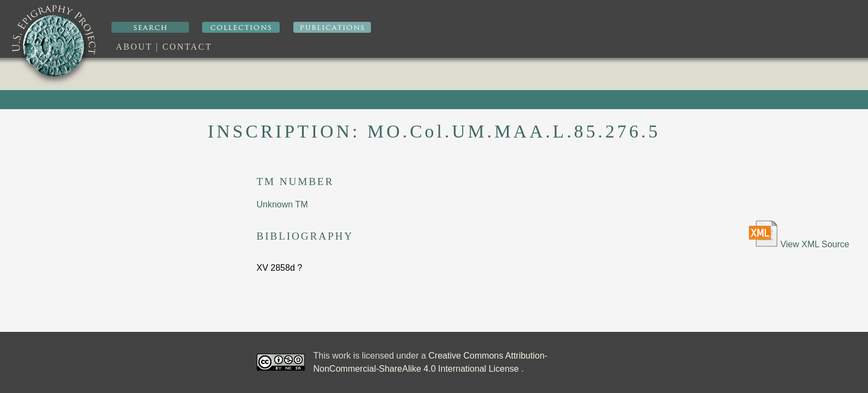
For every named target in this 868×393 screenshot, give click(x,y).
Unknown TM (282, 204)
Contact (187, 47)
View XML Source (799, 234)
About (134, 47)
